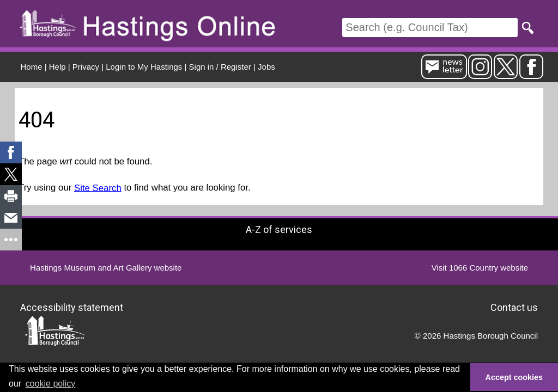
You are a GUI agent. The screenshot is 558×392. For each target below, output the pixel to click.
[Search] (430, 27)
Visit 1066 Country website (480, 268)
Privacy (86, 67)
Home (32, 67)
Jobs (266, 67)
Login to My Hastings (144, 67)
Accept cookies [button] (514, 377)
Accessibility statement (72, 307)
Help (57, 67)
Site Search (98, 188)
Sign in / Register (220, 67)
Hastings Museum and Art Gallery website (106, 268)
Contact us (514, 307)
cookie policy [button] (51, 384)
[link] (11, 152)
